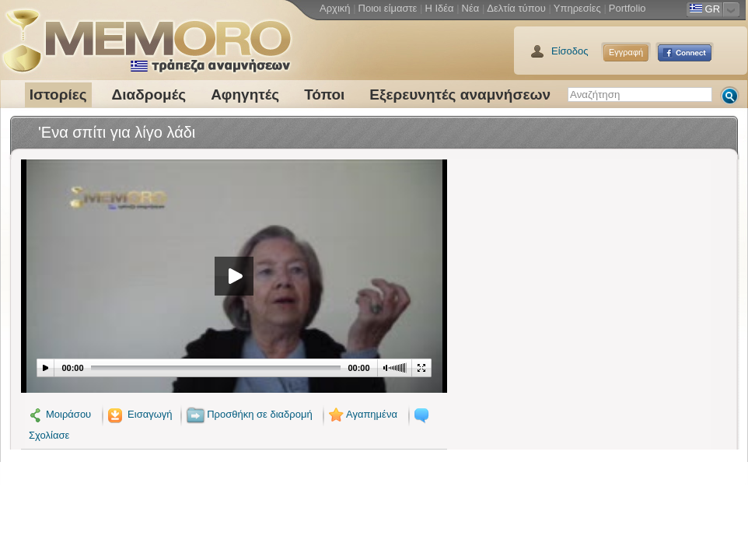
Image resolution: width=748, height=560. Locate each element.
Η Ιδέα (439, 8)
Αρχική (335, 8)
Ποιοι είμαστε (388, 8)
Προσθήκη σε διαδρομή (249, 414)
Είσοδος (570, 51)
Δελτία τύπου (516, 8)
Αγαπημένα (362, 414)
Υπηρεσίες (577, 8)
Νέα (471, 8)
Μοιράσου (60, 414)
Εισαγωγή (139, 414)
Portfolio (627, 8)
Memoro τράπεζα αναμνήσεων (146, 35)
